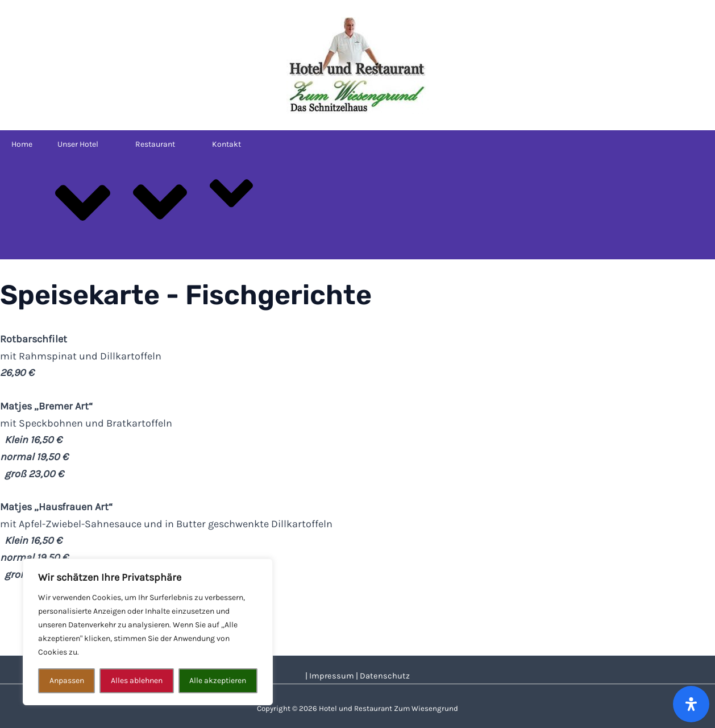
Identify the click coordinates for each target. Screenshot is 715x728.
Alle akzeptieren (218, 681)
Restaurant (161, 193)
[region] (148, 632)
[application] (103, 144)
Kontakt (233, 185)
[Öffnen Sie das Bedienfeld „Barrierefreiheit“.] (691, 704)
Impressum (332, 676)
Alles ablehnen (137, 681)
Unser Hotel (84, 194)
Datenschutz (385, 676)
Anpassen (67, 681)
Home (22, 144)
